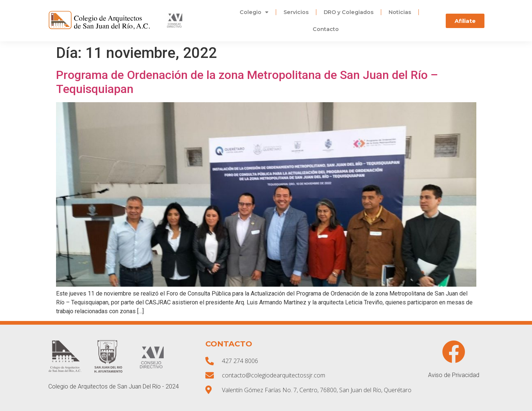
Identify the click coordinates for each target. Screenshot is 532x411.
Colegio (254, 12)
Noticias (400, 12)
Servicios (296, 12)
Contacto (326, 29)
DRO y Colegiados (349, 12)
